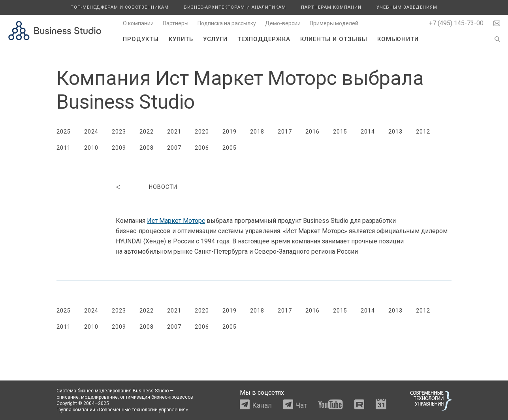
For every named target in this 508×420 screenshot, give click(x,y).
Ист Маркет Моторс (176, 221)
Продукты (141, 39)
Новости (163, 187)
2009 (119, 148)
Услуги (215, 39)
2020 (202, 132)
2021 (174, 132)
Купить (181, 39)
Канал (262, 405)
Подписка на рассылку (227, 23)
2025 (64, 132)
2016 (312, 132)
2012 (423, 132)
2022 (147, 132)
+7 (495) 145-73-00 (456, 23)
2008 (147, 148)
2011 (64, 148)
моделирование (99, 397)
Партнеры (176, 23)
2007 (174, 148)
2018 (257, 132)
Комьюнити (398, 39)
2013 (395, 132)
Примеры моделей (334, 23)
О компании (138, 23)
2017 (285, 132)
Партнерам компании (331, 7)
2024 (91, 132)
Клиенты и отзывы (334, 39)
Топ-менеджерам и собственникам (120, 7)
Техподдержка (264, 39)
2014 (368, 132)
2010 (91, 148)
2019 (230, 132)
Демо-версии (283, 23)
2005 (230, 148)
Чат (301, 405)
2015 (340, 132)
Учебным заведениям (407, 7)
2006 (202, 148)
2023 (119, 132)
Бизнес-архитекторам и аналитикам (235, 7)
